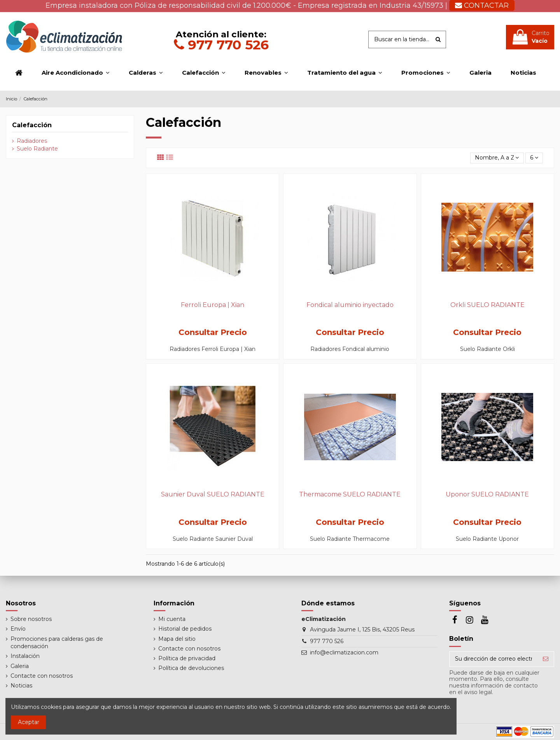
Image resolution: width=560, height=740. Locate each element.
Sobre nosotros (31, 619)
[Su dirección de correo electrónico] (493, 659)
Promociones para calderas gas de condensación (57, 643)
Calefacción (32, 125)
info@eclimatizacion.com (344, 652)
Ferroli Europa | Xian (213, 305)
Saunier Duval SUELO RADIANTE (213, 494)
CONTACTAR (482, 5)
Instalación (25, 656)
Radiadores (32, 141)
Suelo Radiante (37, 149)
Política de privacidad (187, 658)
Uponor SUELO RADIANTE (487, 494)
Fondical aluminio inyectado (350, 305)
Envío (18, 629)
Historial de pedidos (185, 629)
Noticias (21, 686)
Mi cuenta (172, 619)
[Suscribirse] (546, 659)
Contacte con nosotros (42, 676)
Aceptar (29, 722)
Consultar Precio (213, 332)
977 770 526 (221, 45)
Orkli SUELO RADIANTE (487, 305)
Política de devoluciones (191, 668)
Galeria (20, 666)
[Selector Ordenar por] (497, 158)
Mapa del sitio (177, 639)
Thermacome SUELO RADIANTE (350, 494)
